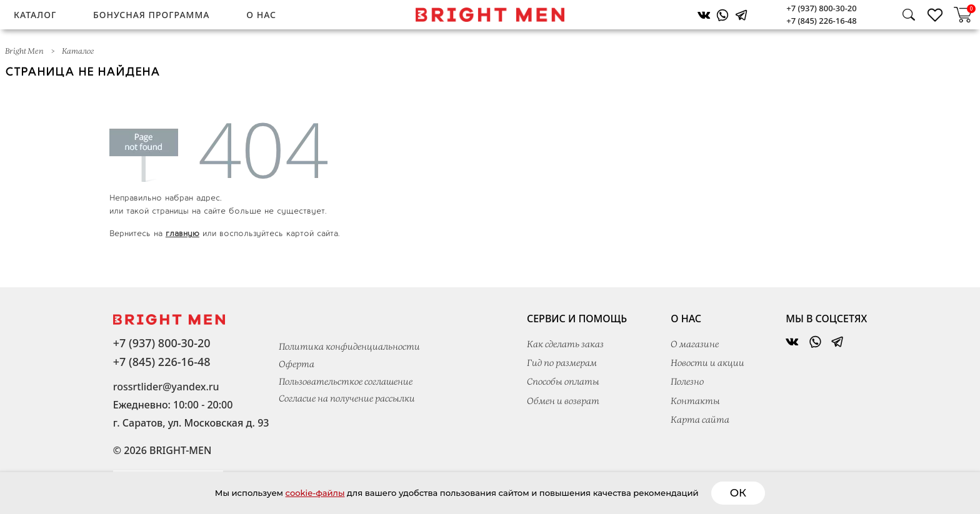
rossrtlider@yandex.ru (166, 387)
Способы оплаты (563, 382)
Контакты (695, 402)
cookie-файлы (272, 493)
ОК (811, 493)
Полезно (687, 382)
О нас (261, 15)
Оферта (297, 365)
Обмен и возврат (563, 402)
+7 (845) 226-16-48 (821, 21)
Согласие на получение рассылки (347, 399)
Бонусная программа (151, 15)
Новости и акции (707, 363)
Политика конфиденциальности (349, 347)
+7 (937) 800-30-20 (821, 8)
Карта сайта (700, 420)
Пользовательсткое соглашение (346, 382)
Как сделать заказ (565, 345)
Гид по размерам (562, 363)
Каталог (35, 15)
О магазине (695, 345)
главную (182, 233)
